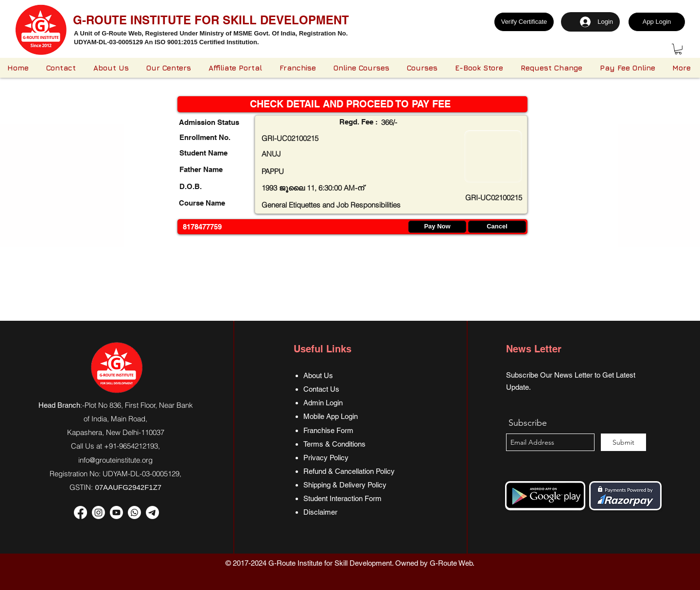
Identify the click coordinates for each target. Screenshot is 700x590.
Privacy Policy (326, 458)
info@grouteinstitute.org (115, 460)
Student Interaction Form (342, 498)
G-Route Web (451, 563)
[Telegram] (152, 512)
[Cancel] (497, 227)
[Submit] (623, 442)
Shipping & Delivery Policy (345, 485)
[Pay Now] (437, 227)
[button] (678, 49)
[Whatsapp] (134, 512)
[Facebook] (80, 512)
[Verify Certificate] (524, 22)
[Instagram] (98, 512)
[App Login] (657, 22)
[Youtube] (116, 512)
